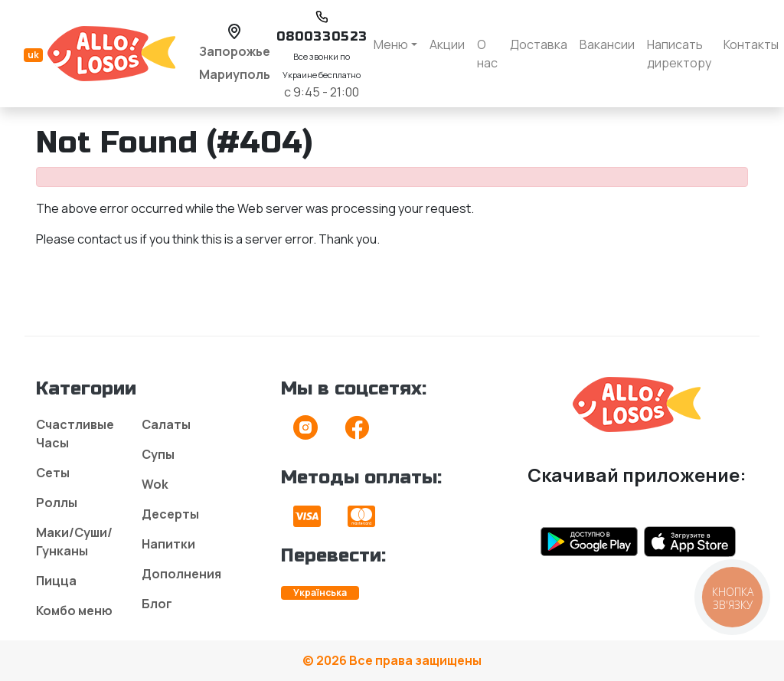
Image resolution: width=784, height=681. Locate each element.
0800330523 (322, 36)
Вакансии (607, 44)
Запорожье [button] (235, 51)
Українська (320, 593)
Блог (157, 604)
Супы (158, 454)
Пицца (56, 581)
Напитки (168, 544)
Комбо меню (74, 611)
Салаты (166, 424)
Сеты (53, 473)
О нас (487, 54)
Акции (447, 44)
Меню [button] (391, 44)
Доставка (539, 44)
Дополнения (181, 574)
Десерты (170, 514)
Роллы (57, 503)
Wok (155, 484)
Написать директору (679, 54)
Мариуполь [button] (235, 74)
